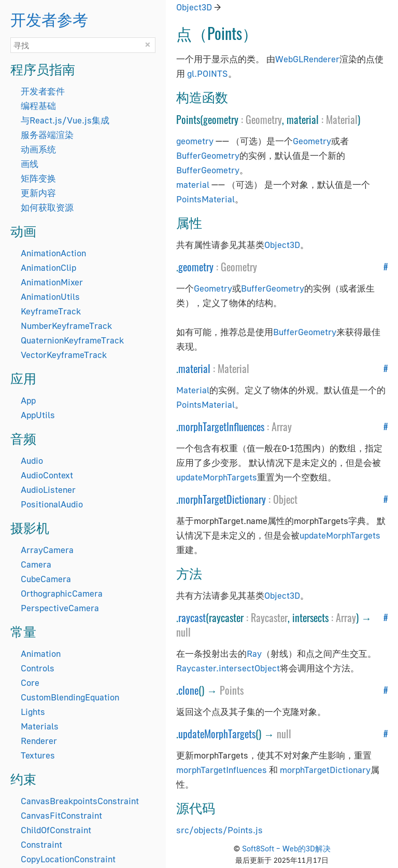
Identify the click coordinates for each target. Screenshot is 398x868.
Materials (40, 726)
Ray (254, 653)
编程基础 (38, 106)
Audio (32, 460)
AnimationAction (53, 253)
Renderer (39, 741)
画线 (30, 164)
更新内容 (38, 193)
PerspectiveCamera (60, 608)
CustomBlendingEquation (70, 697)
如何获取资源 (47, 207)
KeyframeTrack (51, 311)
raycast (192, 617)
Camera (36, 564)
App (28, 400)
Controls (38, 668)
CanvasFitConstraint (61, 815)
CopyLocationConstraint (68, 859)
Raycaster (269, 617)
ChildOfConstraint (56, 830)
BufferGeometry (208, 155)
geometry (195, 141)
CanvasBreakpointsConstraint (80, 801)
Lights (33, 712)
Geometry (264, 119)
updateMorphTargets (217, 477)
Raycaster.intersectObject (228, 668)
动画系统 (38, 149)
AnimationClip (48, 267)
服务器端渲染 (47, 135)
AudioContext (47, 475)
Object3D (194, 7)
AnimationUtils (50, 297)
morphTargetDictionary (222, 499)
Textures (38, 755)
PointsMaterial (205, 199)
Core (30, 683)
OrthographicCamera (62, 593)
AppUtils (38, 415)
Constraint (41, 844)
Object (285, 499)
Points (232, 690)
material (193, 184)
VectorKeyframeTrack (64, 355)
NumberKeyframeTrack (66, 326)
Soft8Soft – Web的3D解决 (286, 848)
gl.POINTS (208, 73)
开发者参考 (49, 18)
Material (342, 119)
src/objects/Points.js (219, 830)
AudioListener (48, 490)
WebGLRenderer (307, 59)
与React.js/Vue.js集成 (65, 120)
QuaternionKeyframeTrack (72, 340)
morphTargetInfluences (221, 426)
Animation (41, 653)
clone (188, 690)
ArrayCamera (47, 550)
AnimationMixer (52, 282)
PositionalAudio (52, 504)
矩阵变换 (38, 178)
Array (282, 426)
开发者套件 (43, 91)
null (183, 632)
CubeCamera (46, 579)
